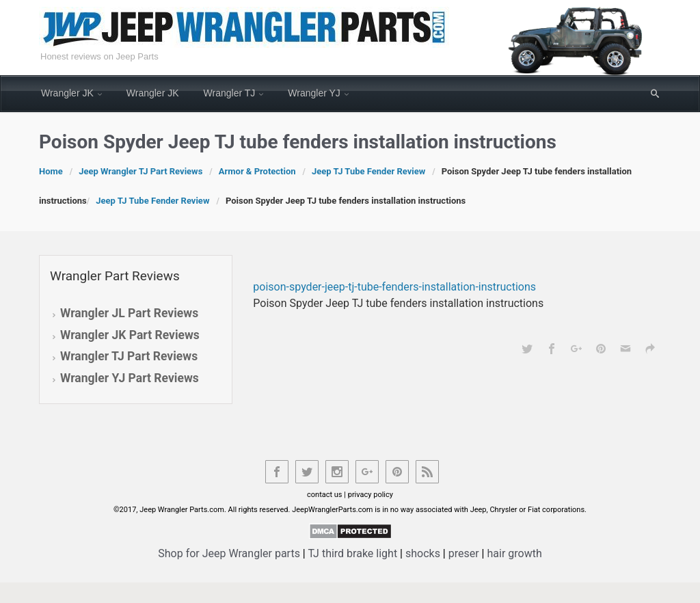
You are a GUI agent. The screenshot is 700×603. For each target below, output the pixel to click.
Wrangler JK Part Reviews (130, 335)
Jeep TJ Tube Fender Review (368, 171)
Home (51, 171)
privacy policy (371, 495)
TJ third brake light (352, 553)
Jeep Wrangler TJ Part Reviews (140, 171)
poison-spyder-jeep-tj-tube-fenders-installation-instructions (394, 287)
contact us (325, 495)
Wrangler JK (67, 93)
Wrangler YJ (314, 93)
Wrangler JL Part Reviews (129, 313)
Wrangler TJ (230, 93)
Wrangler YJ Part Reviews (130, 378)
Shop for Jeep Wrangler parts (229, 553)
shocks (423, 553)
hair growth (514, 553)
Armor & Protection (257, 171)
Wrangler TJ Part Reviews (129, 356)
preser (464, 553)
